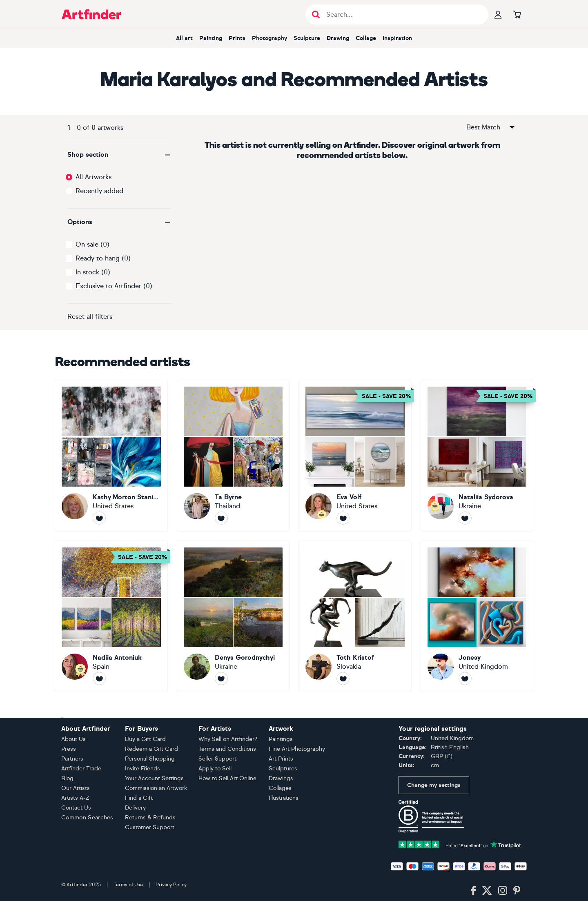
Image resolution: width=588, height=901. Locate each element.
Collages (280, 788)
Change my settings (434, 785)
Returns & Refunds (150, 818)
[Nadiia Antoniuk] (111, 616)
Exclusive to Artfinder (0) (114, 286)
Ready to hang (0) (103, 258)
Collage (366, 38)
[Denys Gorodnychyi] (233, 616)
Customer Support (150, 827)
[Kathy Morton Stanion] (111, 456)
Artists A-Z (75, 798)
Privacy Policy (171, 885)
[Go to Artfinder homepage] (91, 14)
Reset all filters (90, 317)
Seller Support (217, 759)
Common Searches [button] (87, 818)
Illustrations (284, 798)
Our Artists (76, 788)
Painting (211, 38)
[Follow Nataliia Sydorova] (465, 518)
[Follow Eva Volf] (343, 518)
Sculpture (307, 38)
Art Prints (281, 759)
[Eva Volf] (355, 456)
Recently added (99, 191)
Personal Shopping (150, 759)
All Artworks (94, 177)
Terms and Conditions (227, 749)
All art (184, 38)
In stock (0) (93, 272)
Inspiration (397, 38)
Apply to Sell (215, 769)
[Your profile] (498, 14)
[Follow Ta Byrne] (221, 518)
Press (69, 749)
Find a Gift (139, 798)
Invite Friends (143, 769)
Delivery (135, 808)
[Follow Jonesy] (465, 679)
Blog (67, 778)
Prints (237, 38)
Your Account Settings (154, 778)
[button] (119, 155)
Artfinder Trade (81, 769)
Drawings (281, 778)
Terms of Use (128, 885)
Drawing (338, 38)
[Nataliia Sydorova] (477, 456)
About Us (73, 739)
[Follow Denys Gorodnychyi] (221, 679)
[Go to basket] (517, 14)
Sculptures (283, 769)
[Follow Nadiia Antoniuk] (99, 679)
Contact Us (76, 808)
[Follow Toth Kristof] (343, 679)
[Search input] (401, 14)
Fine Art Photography (297, 749)
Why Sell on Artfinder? (228, 739)
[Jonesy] (477, 616)
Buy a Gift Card (145, 739)
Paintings (281, 739)
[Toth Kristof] (355, 616)
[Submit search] (316, 14)
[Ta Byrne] (233, 456)
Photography (269, 38)
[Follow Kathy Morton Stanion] (99, 518)
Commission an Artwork (156, 788)
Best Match (491, 127)
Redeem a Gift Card (151, 749)
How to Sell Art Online (227, 778)
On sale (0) (92, 244)
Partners (72, 759)
